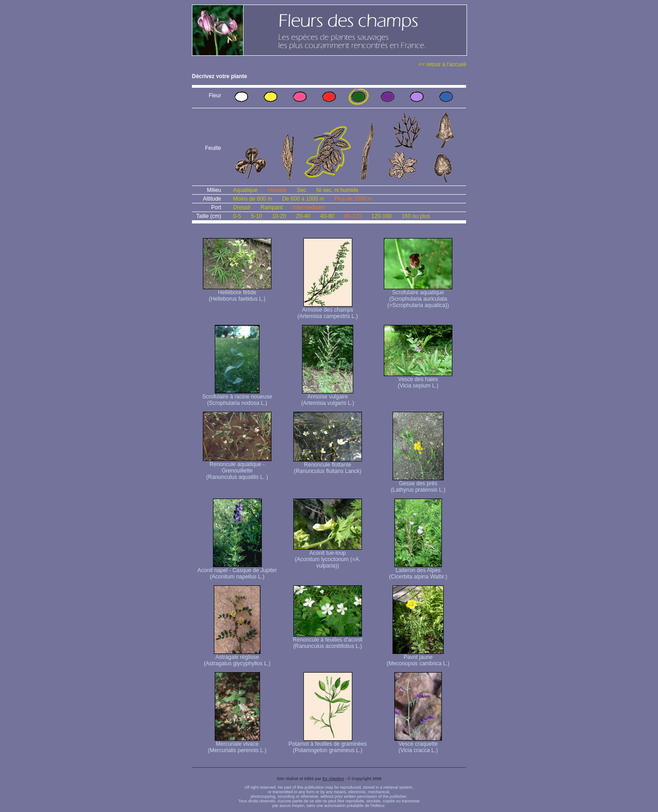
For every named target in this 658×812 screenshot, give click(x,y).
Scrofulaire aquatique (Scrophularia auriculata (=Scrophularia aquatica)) (418, 296)
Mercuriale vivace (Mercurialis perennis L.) (237, 745)
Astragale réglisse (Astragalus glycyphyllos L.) (237, 658)
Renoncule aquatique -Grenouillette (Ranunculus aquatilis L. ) (237, 468)
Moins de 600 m (252, 199)
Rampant (272, 207)
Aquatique (245, 190)
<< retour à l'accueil (442, 64)
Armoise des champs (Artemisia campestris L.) (328, 310)
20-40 (303, 216)
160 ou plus (416, 216)
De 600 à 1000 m (303, 199)
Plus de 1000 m (353, 199)
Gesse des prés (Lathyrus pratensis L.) (418, 484)
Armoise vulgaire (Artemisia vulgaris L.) (328, 397)
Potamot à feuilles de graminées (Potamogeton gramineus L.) (327, 745)
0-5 (237, 216)
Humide (277, 190)
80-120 (353, 216)
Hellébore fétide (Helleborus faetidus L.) (237, 293)
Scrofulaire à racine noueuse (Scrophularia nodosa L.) (237, 397)
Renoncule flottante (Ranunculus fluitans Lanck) (328, 465)
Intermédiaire (309, 207)
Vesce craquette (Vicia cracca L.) (418, 745)
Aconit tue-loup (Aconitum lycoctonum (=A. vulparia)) (328, 557)
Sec (301, 190)
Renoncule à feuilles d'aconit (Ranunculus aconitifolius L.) (328, 640)
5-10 (256, 216)
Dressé (242, 207)
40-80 (327, 216)
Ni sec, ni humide (337, 190)
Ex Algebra (333, 779)
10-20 (279, 216)
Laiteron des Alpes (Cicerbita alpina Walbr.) (418, 571)
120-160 (382, 216)
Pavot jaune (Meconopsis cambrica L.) (418, 658)
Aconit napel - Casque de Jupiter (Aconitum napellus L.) (237, 571)
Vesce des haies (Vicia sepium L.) (418, 380)
